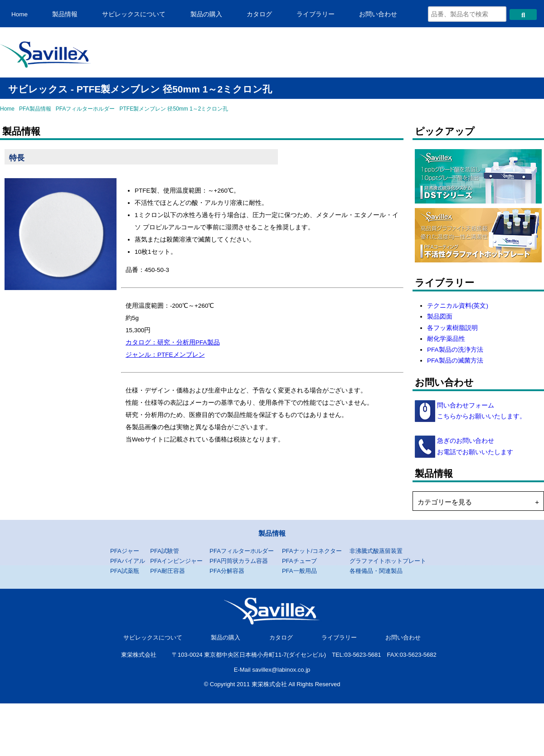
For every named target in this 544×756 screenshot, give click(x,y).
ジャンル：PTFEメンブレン (165, 355)
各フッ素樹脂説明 (452, 328)
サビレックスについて (134, 14)
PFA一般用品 (299, 571)
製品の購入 (206, 14)
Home (19, 14)
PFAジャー (125, 551)
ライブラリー (316, 14)
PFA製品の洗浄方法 (455, 350)
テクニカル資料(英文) (458, 306)
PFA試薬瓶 (125, 571)
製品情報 (65, 14)
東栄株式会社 (139, 655)
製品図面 (440, 317)
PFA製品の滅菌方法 (455, 361)
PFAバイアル (128, 561)
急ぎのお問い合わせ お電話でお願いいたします (474, 446)
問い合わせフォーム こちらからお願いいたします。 (481, 411)
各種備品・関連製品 (376, 571)
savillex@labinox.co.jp (281, 670)
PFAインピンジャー (176, 561)
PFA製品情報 (35, 109)
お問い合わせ (378, 14)
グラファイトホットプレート (388, 561)
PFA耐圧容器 (168, 571)
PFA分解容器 (227, 571)
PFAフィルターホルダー (85, 109)
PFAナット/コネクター (312, 551)
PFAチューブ (299, 561)
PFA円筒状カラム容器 (239, 561)
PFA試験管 (165, 551)
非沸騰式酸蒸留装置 (376, 551)
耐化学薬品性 (446, 339)
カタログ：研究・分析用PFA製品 (173, 342)
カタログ (259, 14)
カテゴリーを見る (445, 502)
